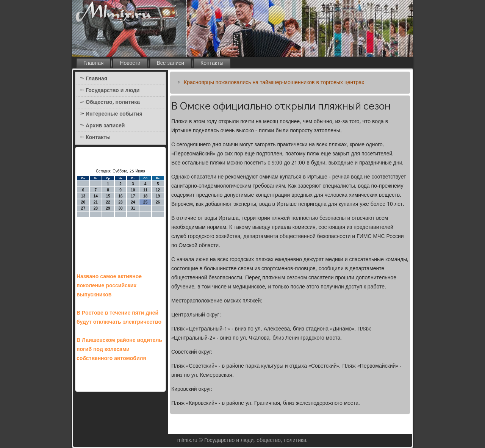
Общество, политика (113, 102)
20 (83, 202)
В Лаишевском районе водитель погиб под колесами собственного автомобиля (119, 349)
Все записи (171, 63)
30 (120, 208)
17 (133, 196)
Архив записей (105, 126)
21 (96, 202)
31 (133, 208)
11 (145, 190)
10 (133, 190)
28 (96, 208)
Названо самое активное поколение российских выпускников (109, 286)
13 (83, 196)
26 (158, 202)
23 (120, 202)
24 (133, 202)
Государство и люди (113, 91)
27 (83, 208)
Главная (93, 63)
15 (108, 196)
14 (96, 196)
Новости (130, 63)
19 (158, 196)
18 (145, 196)
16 (120, 196)
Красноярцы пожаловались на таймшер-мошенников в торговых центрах (274, 83)
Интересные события (114, 114)
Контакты (212, 63)
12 (158, 190)
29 (108, 208)
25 (145, 202)
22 (108, 202)
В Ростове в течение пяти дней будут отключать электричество (119, 318)
